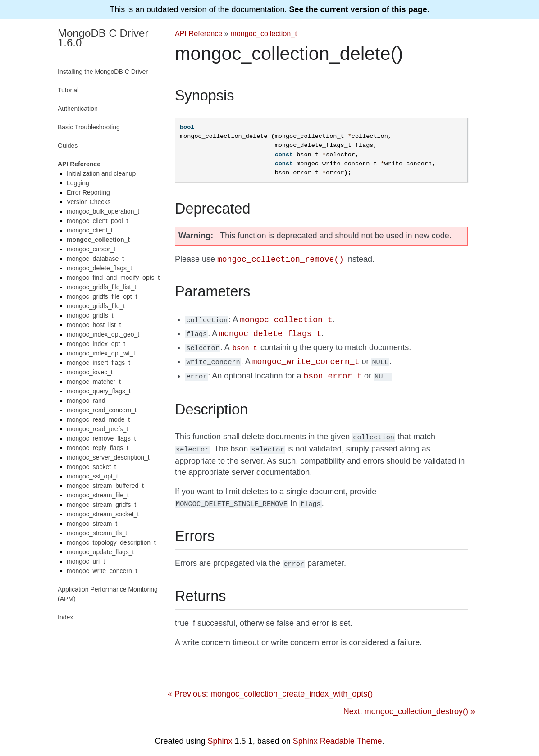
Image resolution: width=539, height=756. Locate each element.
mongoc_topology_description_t (111, 542)
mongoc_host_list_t (94, 325)
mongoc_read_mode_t (98, 419)
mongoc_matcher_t (94, 382)
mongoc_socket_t (91, 467)
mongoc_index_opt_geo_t (103, 334)
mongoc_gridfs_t (90, 315)
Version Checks (89, 202)
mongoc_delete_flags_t (99, 268)
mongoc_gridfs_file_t (96, 306)
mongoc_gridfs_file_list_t (101, 287)
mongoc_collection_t (264, 33)
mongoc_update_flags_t (100, 552)
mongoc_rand (86, 401)
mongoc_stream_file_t (98, 495)
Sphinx (220, 735)
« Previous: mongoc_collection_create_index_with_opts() (270, 688)
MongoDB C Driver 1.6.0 (103, 38)
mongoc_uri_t (86, 561)
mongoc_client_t (90, 230)
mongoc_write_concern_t (102, 571)
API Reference (199, 33)
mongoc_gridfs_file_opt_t (102, 296)
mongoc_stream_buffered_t (105, 486)
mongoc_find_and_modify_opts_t (113, 278)
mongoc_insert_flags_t (98, 363)
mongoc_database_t (95, 259)
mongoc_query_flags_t (99, 391)
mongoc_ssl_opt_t (92, 476)
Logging (78, 183)
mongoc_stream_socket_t (103, 514)
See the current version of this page (358, 9)
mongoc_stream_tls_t (97, 533)
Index (65, 617)
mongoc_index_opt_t (96, 344)
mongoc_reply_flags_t (98, 448)
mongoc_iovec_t (90, 372)
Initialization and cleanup (101, 173)
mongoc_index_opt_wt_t (101, 353)
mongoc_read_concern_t (102, 410)
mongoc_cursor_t (91, 249)
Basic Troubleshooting (89, 127)
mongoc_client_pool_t (97, 221)
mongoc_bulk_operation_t (103, 211)
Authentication (78, 109)
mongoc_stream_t (92, 524)
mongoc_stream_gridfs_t (101, 505)
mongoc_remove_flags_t (101, 438)
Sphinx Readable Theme (338, 735)
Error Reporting (88, 192)
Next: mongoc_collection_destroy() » (409, 705)
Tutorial (68, 90)
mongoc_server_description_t (108, 457)
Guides (68, 146)
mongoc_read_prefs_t (97, 429)
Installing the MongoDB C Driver (103, 72)
